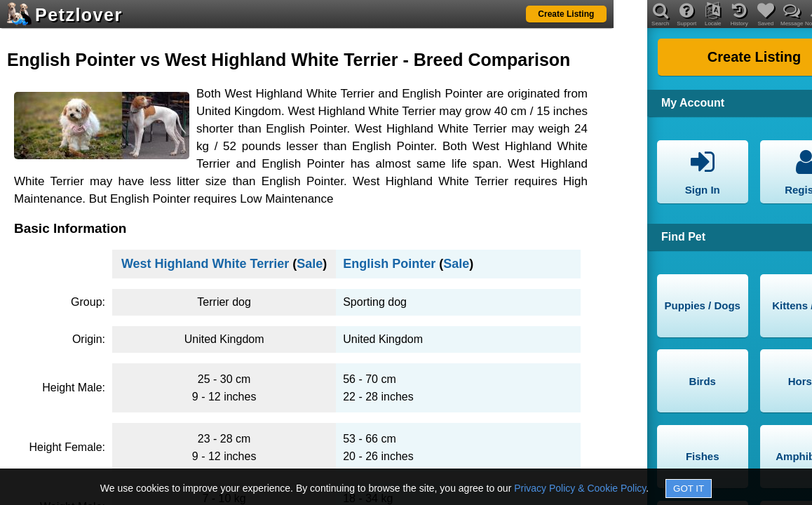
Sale (310, 264)
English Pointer (389, 264)
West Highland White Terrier (205, 264)
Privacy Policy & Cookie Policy (580, 488)
